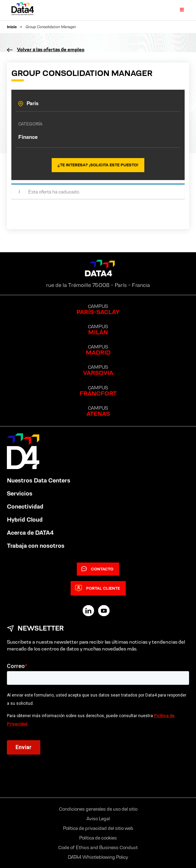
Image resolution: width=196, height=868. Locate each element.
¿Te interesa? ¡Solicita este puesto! (98, 165)
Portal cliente (97, 588)
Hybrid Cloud (25, 520)
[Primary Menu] (178, 10)
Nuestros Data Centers (39, 480)
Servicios (20, 493)
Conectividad (25, 507)
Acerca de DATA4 (30, 533)
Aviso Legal (98, 819)
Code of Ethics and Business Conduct (98, 847)
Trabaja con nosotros (36, 546)
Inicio (12, 27)
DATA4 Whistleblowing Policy (98, 857)
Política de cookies (98, 838)
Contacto (97, 569)
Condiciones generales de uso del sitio (98, 809)
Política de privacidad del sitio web (98, 828)
